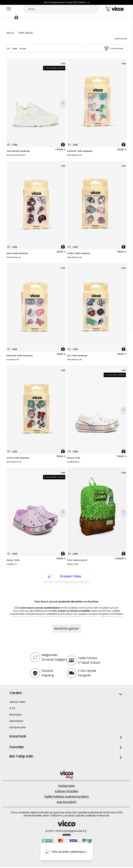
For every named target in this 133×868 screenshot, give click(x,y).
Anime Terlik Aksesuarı (18, 458)
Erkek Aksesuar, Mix (14, 257)
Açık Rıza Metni (67, 802)
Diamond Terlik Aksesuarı (20, 356)
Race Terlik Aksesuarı (17, 253)
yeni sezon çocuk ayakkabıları (41, 608)
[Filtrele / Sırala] (114, 49)
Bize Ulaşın (16, 715)
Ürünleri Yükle (70, 576)
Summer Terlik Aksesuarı (80, 151)
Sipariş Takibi (17, 702)
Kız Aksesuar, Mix (13, 360)
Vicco (10, 33)
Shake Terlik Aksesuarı (79, 253)
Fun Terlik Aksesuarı (77, 356)
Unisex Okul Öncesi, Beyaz (16, 155)
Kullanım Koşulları (67, 791)
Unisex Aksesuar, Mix (75, 155)
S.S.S (12, 708)
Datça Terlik (74, 458)
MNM (67, 835)
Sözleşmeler (66, 786)
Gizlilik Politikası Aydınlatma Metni (66, 797)
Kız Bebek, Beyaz (73, 462)
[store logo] (115, 9)
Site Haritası (16, 721)
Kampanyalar (18, 727)
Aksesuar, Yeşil (73, 564)
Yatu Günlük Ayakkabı (18, 151)
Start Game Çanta (77, 560)
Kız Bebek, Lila (12, 564)
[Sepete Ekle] (63, 144)
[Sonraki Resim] (63, 103)
